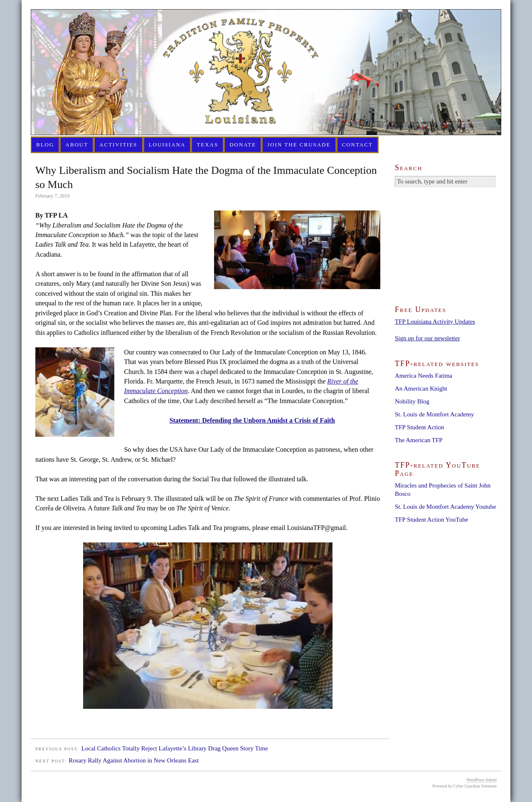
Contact (357, 145)
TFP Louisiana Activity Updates (435, 322)
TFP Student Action (420, 427)
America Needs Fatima (424, 376)
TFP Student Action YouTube (431, 520)
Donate (243, 145)
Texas (207, 145)
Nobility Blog (412, 401)
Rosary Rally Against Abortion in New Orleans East (134, 760)
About (77, 145)
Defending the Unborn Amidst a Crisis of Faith (268, 420)
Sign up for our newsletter (427, 338)
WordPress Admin (482, 780)
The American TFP (419, 440)
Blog (45, 145)
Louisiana (167, 145)
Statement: (186, 420)
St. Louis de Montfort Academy (434, 414)
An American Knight (421, 389)
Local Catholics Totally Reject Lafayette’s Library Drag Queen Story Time (175, 748)
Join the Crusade (299, 145)
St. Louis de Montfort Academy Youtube (446, 507)
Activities (118, 145)
